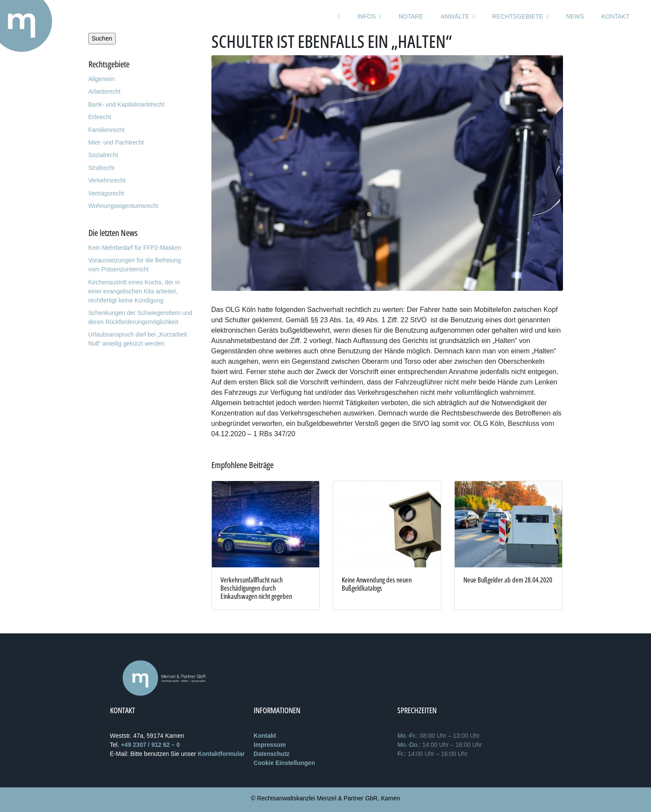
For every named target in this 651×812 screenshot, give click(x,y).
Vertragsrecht (106, 193)
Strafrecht (102, 168)
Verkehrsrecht (107, 180)
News (575, 16)
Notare (411, 16)
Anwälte (458, 16)
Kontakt (615, 16)
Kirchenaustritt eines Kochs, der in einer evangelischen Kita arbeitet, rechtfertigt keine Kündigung (134, 291)
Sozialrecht (103, 155)
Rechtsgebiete (520, 16)
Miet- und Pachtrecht (116, 142)
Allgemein (102, 79)
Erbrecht (100, 117)
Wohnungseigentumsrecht (123, 206)
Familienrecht (107, 130)
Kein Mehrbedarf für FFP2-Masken (135, 248)
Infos (369, 16)
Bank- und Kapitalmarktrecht (127, 104)
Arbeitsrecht (105, 91)
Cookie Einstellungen (284, 763)
